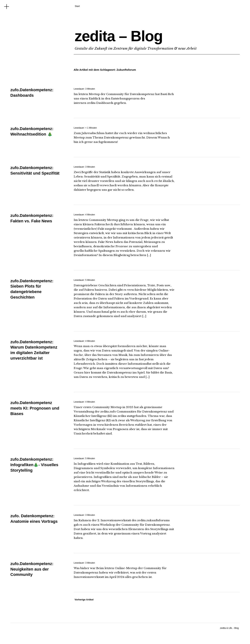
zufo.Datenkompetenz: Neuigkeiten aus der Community (32, 569)
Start (77, 6)
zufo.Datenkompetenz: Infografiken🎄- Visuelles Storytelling (34, 465)
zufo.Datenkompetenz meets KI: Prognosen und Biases (35, 408)
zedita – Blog (119, 36)
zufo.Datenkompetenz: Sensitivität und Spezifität (35, 173)
